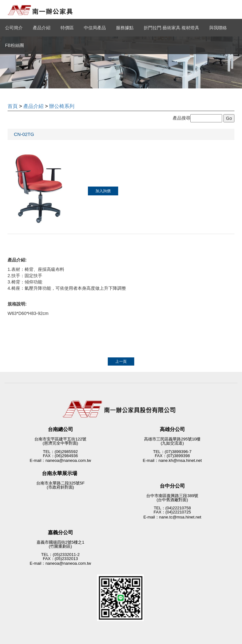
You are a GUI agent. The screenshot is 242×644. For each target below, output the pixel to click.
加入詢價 (103, 191)
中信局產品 (95, 28)
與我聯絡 (218, 28)
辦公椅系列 (62, 106)
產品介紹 (42, 28)
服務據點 (125, 28)
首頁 (13, 106)
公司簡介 (14, 28)
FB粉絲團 (14, 45)
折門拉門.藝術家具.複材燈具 (171, 28)
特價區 (67, 28)
